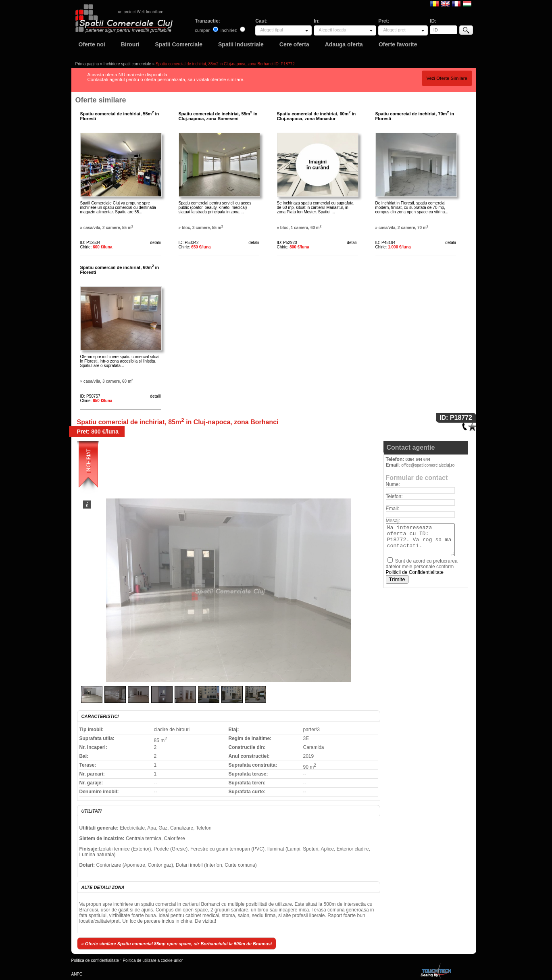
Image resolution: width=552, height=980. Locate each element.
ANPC (77, 974)
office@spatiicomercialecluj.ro (428, 465)
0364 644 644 (418, 460)
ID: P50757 (90, 396)
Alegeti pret (394, 30)
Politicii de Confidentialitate (415, 572)
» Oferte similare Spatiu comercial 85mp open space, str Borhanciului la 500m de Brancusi (177, 944)
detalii (155, 243)
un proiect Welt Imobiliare (141, 12)
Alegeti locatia (332, 30)
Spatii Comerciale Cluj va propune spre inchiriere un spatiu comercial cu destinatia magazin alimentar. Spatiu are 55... (118, 207)
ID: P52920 (287, 243)
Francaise (456, 3)
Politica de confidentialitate (95, 960)
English (445, 3)
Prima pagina (87, 64)
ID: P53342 (189, 243)
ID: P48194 (385, 243)
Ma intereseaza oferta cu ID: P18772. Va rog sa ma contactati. (420, 540)
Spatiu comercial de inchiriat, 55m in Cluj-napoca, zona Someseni (218, 116)
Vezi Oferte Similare (447, 78)
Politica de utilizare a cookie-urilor (153, 960)
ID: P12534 (90, 243)
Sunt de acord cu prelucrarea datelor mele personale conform (422, 567)
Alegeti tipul (272, 30)
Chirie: (96, 247)
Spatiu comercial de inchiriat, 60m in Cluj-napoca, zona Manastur (317, 116)
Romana (434, 3)
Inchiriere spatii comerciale (127, 64)
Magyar (467, 3)
